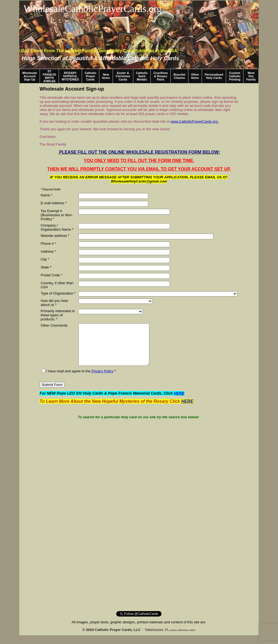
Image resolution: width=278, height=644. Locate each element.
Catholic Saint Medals (142, 76)
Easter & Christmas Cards (123, 76)
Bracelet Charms (179, 76)
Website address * (55, 236)
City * (45, 259)
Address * (48, 251)
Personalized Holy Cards (214, 76)
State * (46, 267)
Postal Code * (52, 275)
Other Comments (54, 325)
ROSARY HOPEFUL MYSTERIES (70, 76)
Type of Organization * (58, 293)
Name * (47, 195)
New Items (106, 76)
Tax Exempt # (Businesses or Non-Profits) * (57, 215)
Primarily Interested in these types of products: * (58, 315)
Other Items (195, 76)
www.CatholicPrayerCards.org (194, 121)
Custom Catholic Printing (235, 76)
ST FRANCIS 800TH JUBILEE (49, 76)
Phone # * (48, 244)
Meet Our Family (251, 76)
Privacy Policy (102, 379)
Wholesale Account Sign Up (30, 76)
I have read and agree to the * (79, 379)
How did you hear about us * (54, 303)
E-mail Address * (54, 203)
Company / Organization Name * (57, 227)
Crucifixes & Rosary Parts (161, 76)
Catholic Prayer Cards (91, 76)
